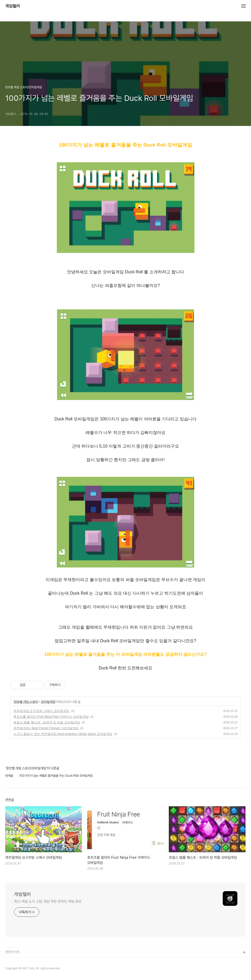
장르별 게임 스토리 (26, 702)
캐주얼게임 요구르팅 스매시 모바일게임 (41, 711)
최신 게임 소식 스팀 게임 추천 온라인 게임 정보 (48, 901)
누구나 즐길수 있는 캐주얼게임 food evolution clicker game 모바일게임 (63, 734)
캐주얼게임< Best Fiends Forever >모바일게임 (46, 728)
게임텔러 (13, 6)
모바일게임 (48, 702)
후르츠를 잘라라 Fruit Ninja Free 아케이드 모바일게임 (51, 717)
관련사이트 (12, 952)
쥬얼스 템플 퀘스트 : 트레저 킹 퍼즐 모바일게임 (47, 722)
